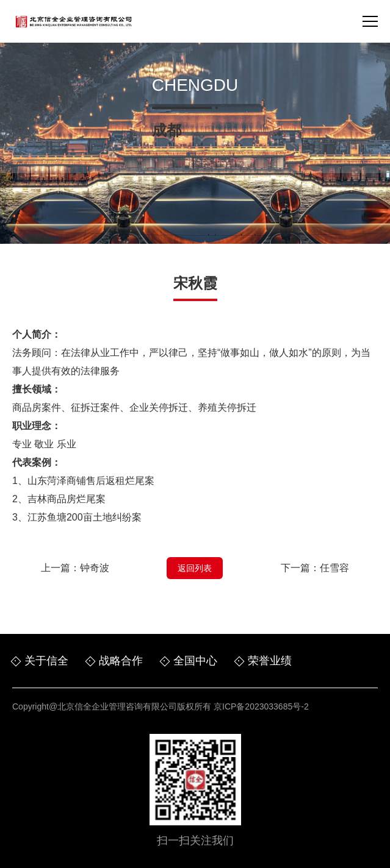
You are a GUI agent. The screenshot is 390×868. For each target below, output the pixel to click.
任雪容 (334, 568)
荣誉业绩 (270, 661)
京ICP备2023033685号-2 (261, 706)
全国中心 (195, 661)
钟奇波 (95, 568)
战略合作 (121, 661)
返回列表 (195, 568)
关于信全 (46, 661)
